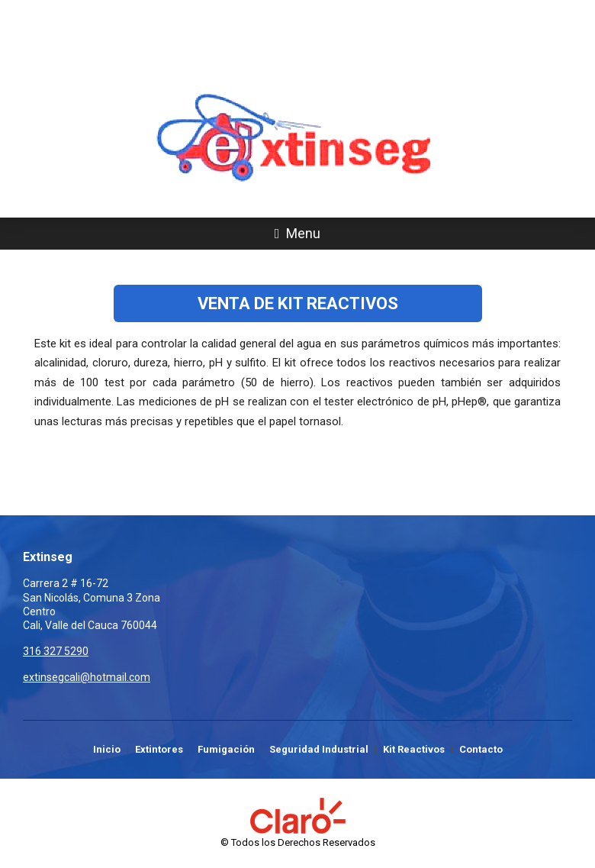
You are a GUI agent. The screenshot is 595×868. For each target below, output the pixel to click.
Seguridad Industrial (319, 749)
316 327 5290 (297, 63)
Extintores (159, 749)
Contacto (481, 749)
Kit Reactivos (414, 749)
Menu (298, 233)
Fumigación (226, 749)
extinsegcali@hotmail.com (87, 677)
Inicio (107, 749)
